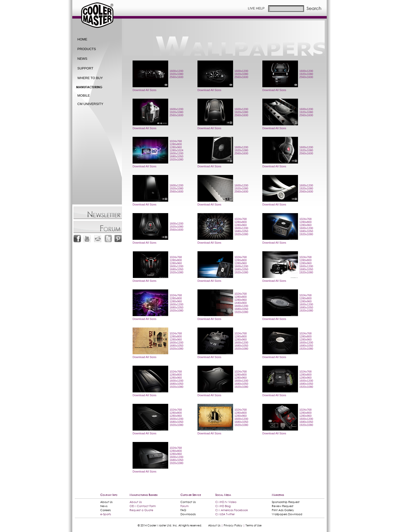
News (104, 506)
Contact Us (188, 502)
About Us (106, 502)
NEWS (82, 59)
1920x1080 (176, 74)
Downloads (188, 514)
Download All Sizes (145, 90)
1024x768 (176, 141)
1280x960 (176, 147)
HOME (82, 39)
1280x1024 (176, 150)
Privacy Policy (233, 525)
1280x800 (176, 144)
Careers (105, 510)
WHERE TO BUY (90, 78)
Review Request (283, 506)
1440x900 (240, 303)
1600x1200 (176, 71)
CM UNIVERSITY (90, 104)
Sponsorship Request (286, 502)
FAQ (183, 510)
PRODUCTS (87, 49)
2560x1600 (176, 77)
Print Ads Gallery (283, 510)
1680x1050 (176, 156)
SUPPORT (85, 68)
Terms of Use (254, 525)
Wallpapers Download (287, 514)
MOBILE (84, 95)
